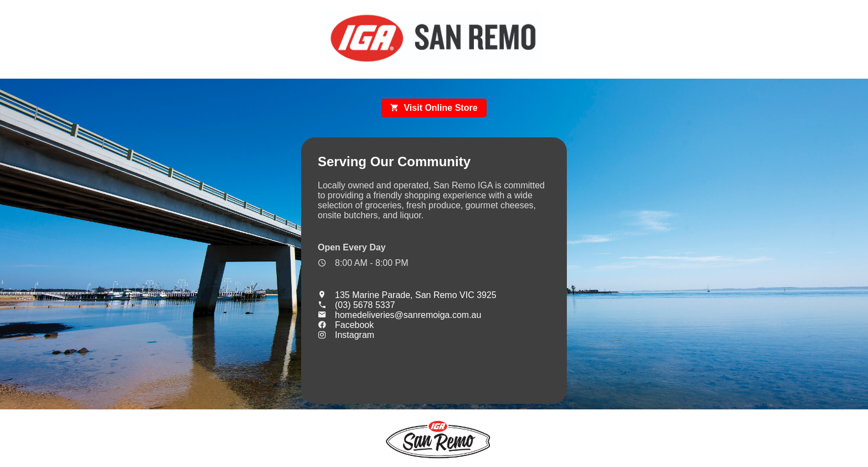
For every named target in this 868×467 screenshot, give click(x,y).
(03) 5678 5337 (356, 305)
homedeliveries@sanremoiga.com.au (399, 315)
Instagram (346, 335)
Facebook (346, 325)
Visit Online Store (434, 108)
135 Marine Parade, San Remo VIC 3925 (407, 295)
